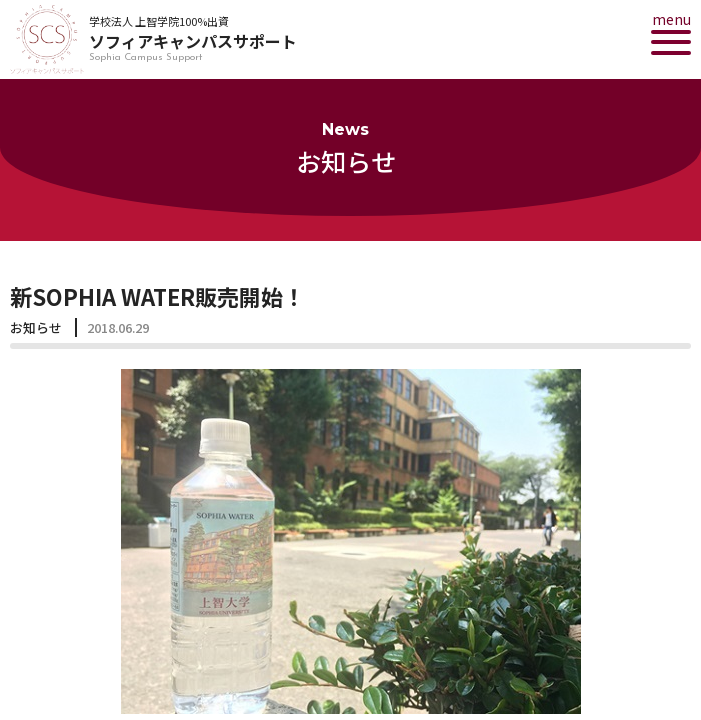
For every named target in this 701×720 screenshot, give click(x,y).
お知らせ (36, 327)
